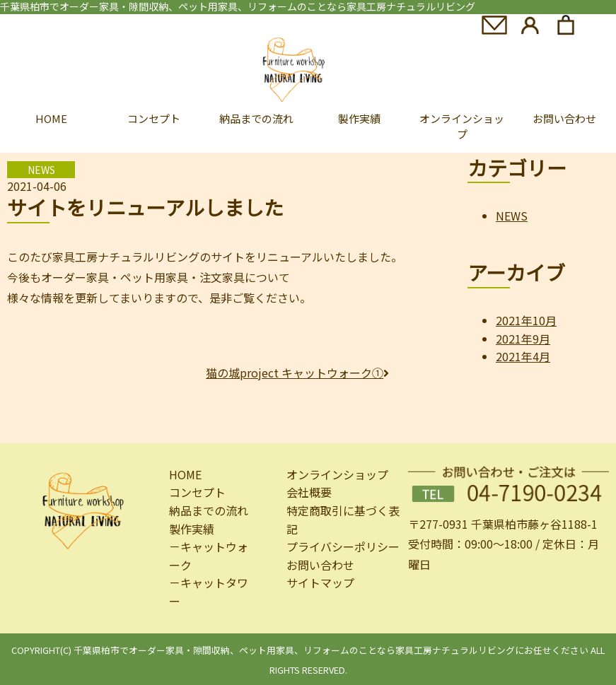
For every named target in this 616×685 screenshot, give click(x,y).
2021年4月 (523, 356)
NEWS (512, 216)
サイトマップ (320, 582)
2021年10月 (526, 320)
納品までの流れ (256, 118)
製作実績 (359, 118)
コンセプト (154, 118)
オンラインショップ (462, 127)
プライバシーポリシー (343, 546)
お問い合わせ (320, 565)
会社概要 (309, 492)
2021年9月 (523, 339)
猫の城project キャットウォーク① (297, 373)
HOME (51, 118)
